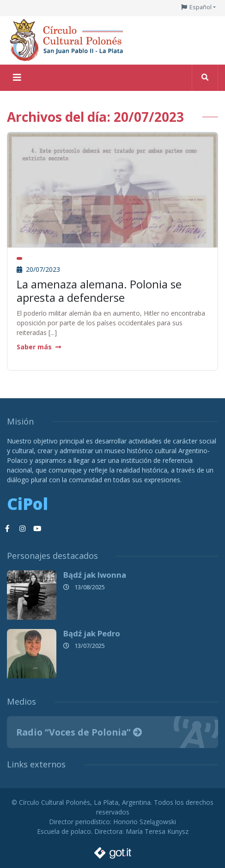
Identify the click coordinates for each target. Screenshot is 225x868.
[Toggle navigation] (17, 78)
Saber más (39, 347)
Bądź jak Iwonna (95, 575)
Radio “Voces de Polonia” (79, 732)
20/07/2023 (38, 269)
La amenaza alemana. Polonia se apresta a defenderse (99, 291)
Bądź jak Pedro (92, 633)
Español (201, 7)
